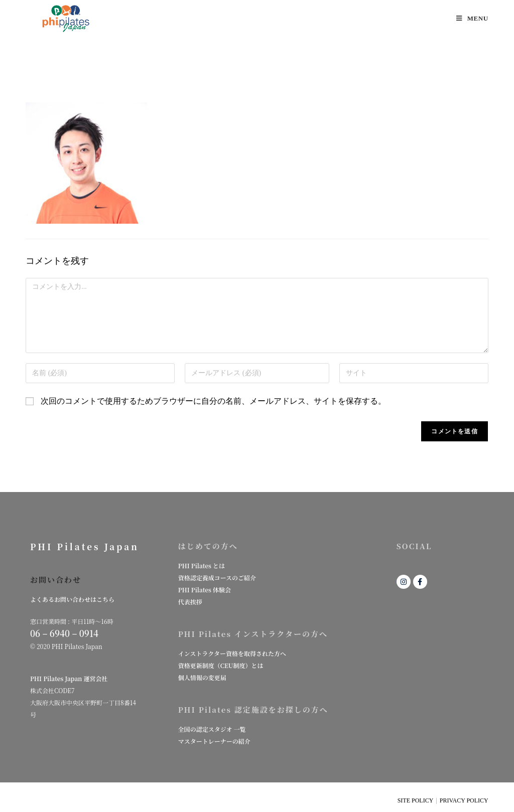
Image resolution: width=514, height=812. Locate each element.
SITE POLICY (416, 800)
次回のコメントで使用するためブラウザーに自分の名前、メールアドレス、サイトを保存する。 (213, 401)
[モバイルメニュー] (472, 18)
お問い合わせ (56, 580)
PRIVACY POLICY (464, 800)
